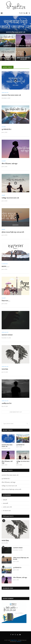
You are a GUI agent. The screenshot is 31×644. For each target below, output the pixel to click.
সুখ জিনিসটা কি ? (8, 46)
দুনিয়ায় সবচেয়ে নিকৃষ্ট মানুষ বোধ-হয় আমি (23, 58)
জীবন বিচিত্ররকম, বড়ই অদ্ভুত (23, 46)
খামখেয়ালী (4, 127)
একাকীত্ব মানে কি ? (7, 403)
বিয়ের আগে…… (6, 301)
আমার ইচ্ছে (5, 369)
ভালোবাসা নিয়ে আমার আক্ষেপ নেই (15, 32)
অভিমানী (3, 195)
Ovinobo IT (19, 642)
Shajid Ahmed (14, 640)
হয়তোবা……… (5, 266)
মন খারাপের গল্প (5, 264)
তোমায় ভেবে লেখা (5, 93)
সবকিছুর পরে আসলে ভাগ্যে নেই (8, 58)
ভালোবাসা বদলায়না (7, 335)
